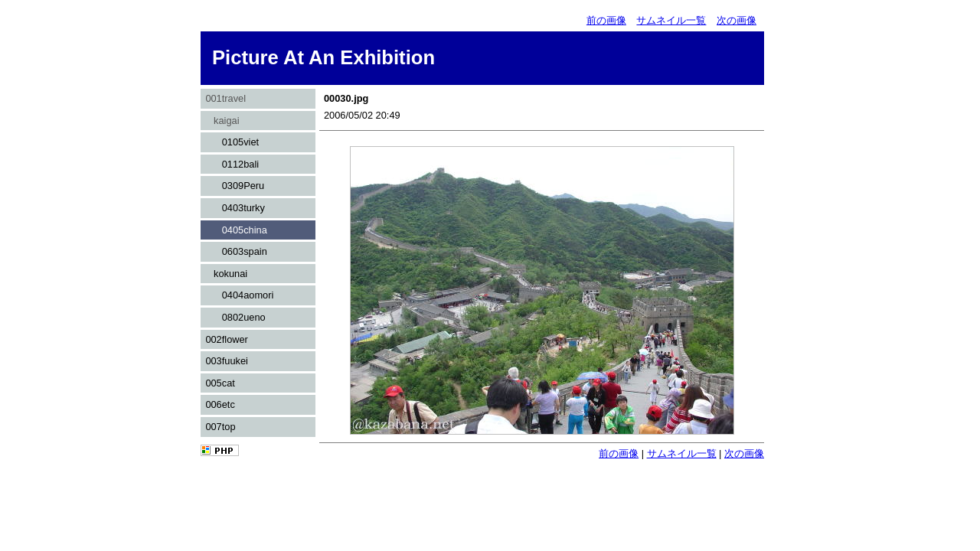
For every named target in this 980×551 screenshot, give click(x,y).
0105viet (232, 142)
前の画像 (606, 20)
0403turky (235, 208)
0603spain (236, 251)
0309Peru (235, 186)
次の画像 (737, 20)
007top (220, 427)
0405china (236, 230)
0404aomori (239, 295)
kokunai (226, 274)
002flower (227, 339)
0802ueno (235, 317)
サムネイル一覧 (671, 20)
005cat (220, 383)
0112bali (232, 164)
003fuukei (227, 361)
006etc (220, 404)
